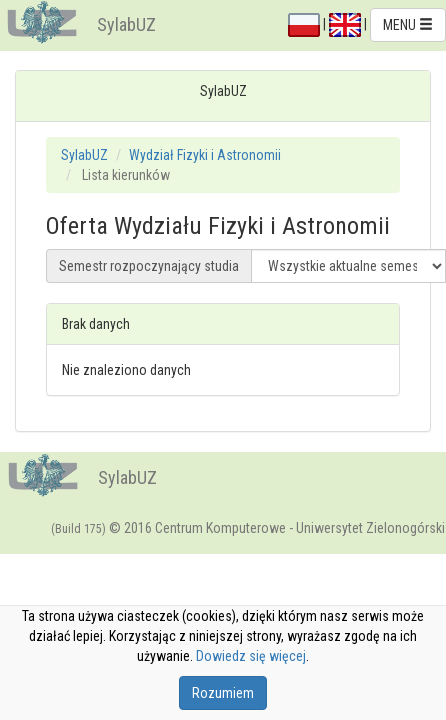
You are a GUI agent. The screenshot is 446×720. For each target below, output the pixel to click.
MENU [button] (408, 25)
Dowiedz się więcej (251, 656)
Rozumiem (223, 693)
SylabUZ (126, 24)
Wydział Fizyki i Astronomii (205, 155)
